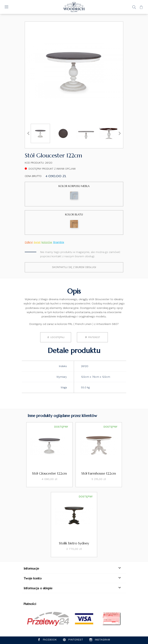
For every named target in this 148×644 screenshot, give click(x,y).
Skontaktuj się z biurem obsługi (74, 267)
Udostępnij (57, 337)
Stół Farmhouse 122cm (99, 473)
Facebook (50, 640)
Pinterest (94, 337)
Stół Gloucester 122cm (49, 473)
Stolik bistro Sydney (74, 543)
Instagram (102, 640)
